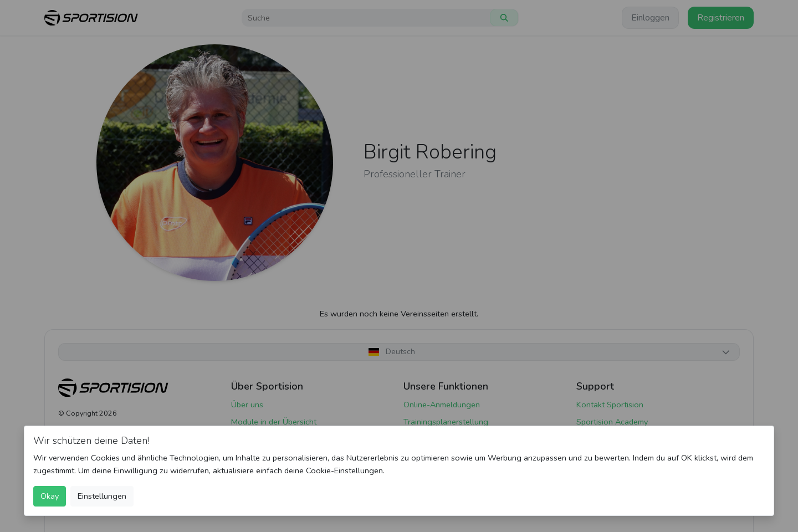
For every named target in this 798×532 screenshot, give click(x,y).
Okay (50, 496)
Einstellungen (102, 496)
